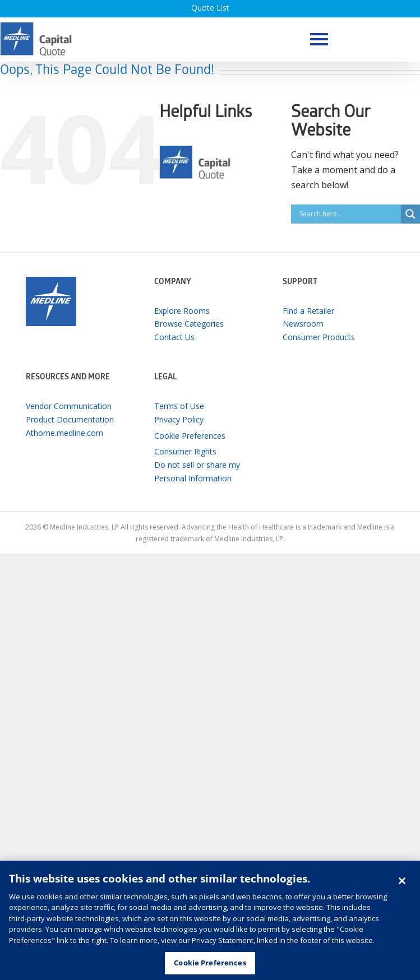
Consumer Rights (185, 451)
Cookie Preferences (190, 436)
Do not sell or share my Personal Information (197, 472)
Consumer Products (319, 337)
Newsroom (303, 324)
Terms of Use (179, 406)
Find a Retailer (308, 311)
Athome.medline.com (64, 433)
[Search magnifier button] (410, 214)
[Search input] (349, 214)
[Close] (402, 885)
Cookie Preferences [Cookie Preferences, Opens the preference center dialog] (210, 967)
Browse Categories (189, 324)
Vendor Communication (69, 406)
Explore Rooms (182, 311)
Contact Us (174, 337)
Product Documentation (70, 419)
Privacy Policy (179, 419)
